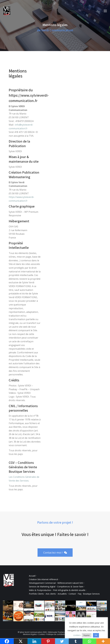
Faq (79, 594)
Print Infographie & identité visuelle (69, 590)
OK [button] (96, 635)
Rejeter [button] (87, 635)
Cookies (42, 634)
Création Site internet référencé (44, 579)
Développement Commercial (42, 583)
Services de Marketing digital (42, 587)
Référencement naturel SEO (70, 583)
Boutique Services (91, 594)
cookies (77, 635)
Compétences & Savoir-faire (71, 587)
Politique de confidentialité (57, 634)
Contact (72, 594)
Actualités (62, 594)
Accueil (32, 576)
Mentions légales (30, 634)
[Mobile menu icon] (105, 11)
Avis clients (51, 594)
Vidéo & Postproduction (40, 590)
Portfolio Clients (36, 594)
